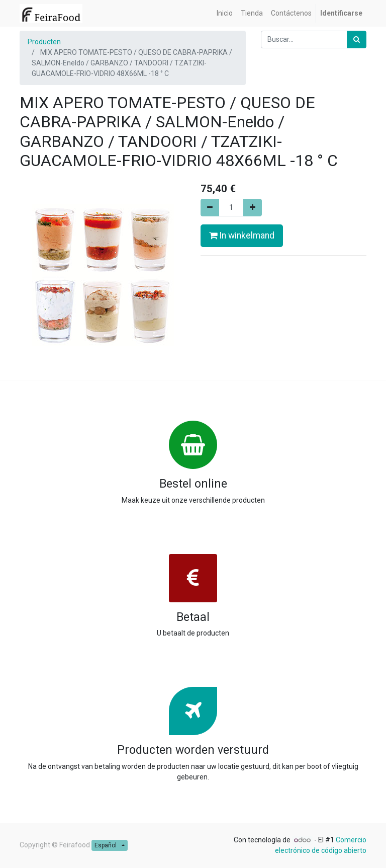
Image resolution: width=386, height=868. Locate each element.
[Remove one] (210, 208)
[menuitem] (225, 13)
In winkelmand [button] (242, 235)
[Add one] (253, 208)
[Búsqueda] (357, 40)
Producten (44, 42)
